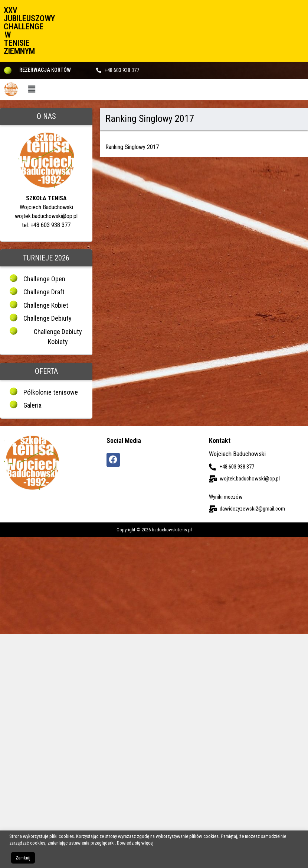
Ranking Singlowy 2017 (132, 147)
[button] (32, 90)
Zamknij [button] (23, 858)
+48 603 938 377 (122, 70)
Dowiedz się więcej (135, 843)
